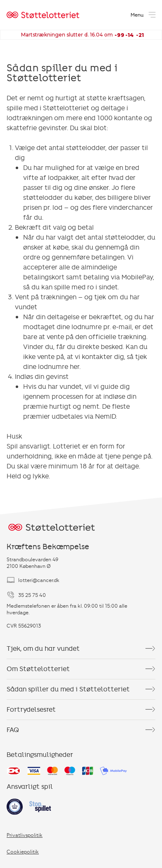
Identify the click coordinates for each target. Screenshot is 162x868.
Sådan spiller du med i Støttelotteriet (81, 689)
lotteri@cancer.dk (33, 580)
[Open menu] (144, 15)
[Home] (43, 15)
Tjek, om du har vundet (81, 649)
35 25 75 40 (26, 595)
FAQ (81, 730)
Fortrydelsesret (81, 710)
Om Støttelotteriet (81, 669)
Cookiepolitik (23, 851)
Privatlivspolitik (25, 835)
